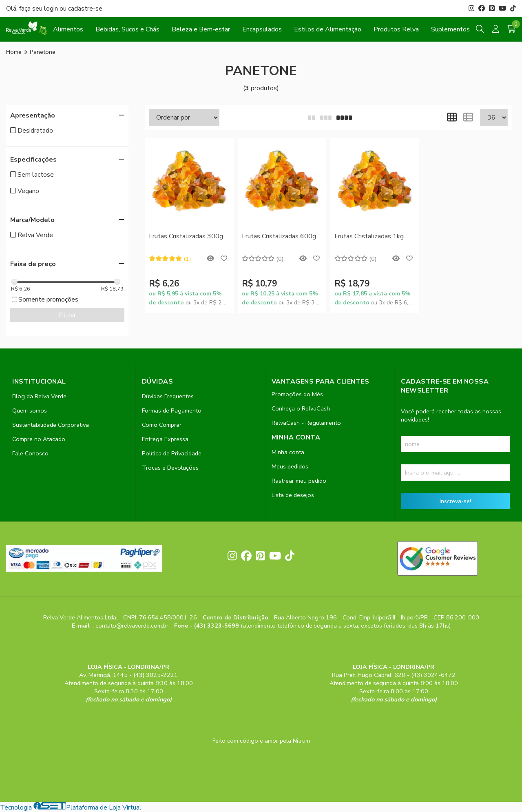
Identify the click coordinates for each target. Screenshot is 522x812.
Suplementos (450, 29)
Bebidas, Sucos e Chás (127, 29)
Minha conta (288, 452)
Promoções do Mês (297, 394)
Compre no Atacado (39, 439)
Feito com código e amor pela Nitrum (261, 741)
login (52, 9)
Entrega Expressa (165, 439)
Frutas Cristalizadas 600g (279, 236)
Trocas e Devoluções (170, 468)
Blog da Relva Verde (39, 396)
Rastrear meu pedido (299, 481)
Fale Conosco (30, 453)
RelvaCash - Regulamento (306, 423)
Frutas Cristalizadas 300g (186, 236)
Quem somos (30, 410)
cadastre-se (85, 9)
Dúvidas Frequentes (168, 396)
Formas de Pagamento (172, 410)
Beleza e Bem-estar (201, 29)
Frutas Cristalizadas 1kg (369, 236)
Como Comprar (162, 425)
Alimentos (68, 29)
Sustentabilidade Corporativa (51, 425)
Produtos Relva (396, 29)
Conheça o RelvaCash (301, 408)
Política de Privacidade (172, 453)
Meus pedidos (290, 466)
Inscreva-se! (455, 501)
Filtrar (67, 315)
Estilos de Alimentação (328, 29)
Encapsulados (262, 29)
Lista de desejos (293, 495)
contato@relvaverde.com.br (133, 626)
